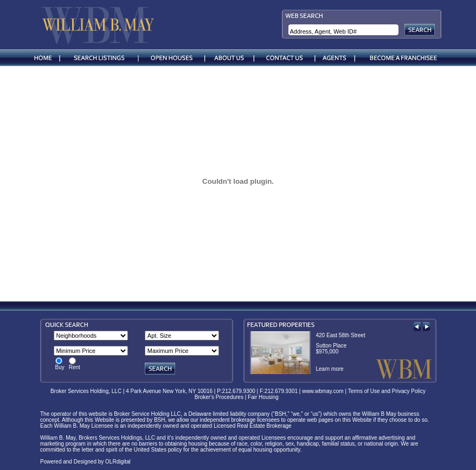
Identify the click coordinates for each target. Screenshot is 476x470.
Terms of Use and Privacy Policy (387, 391)
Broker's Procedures (219, 397)
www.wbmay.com (323, 391)
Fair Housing (265, 397)
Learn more (330, 369)
